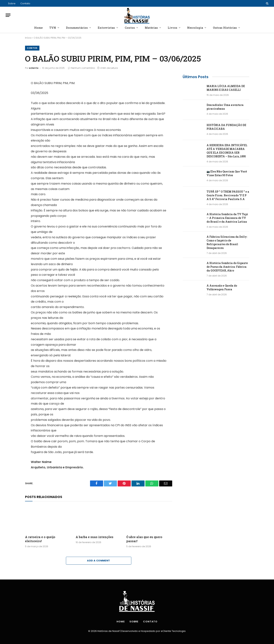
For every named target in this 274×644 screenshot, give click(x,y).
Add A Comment (98, 561)
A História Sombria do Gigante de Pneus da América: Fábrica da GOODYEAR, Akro (227, 267)
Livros (172, 28)
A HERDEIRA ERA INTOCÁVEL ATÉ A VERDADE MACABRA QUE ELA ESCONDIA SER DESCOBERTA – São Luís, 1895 (227, 151)
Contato (25, 3)
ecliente (34, 68)
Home (38, 28)
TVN (53, 28)
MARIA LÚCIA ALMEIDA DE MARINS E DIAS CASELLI (226, 88)
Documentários (77, 28)
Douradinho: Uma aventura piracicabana (225, 107)
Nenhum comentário (81, 68)
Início (28, 38)
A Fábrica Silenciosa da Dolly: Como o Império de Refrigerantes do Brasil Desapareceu (227, 242)
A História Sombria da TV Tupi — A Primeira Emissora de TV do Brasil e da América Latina (227, 218)
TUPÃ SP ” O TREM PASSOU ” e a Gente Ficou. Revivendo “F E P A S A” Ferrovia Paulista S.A (228, 195)
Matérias (151, 28)
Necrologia (195, 28)
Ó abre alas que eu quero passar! (144, 539)
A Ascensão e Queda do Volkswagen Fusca (222, 287)
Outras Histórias (225, 28)
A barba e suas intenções (95, 537)
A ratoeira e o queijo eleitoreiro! (40, 539)
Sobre (12, 3)
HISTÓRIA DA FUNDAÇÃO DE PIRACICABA (226, 127)
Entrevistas (106, 28)
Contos (130, 28)
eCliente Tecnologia (173, 631)
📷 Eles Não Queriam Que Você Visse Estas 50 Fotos (227, 173)
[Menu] (8, 15)
